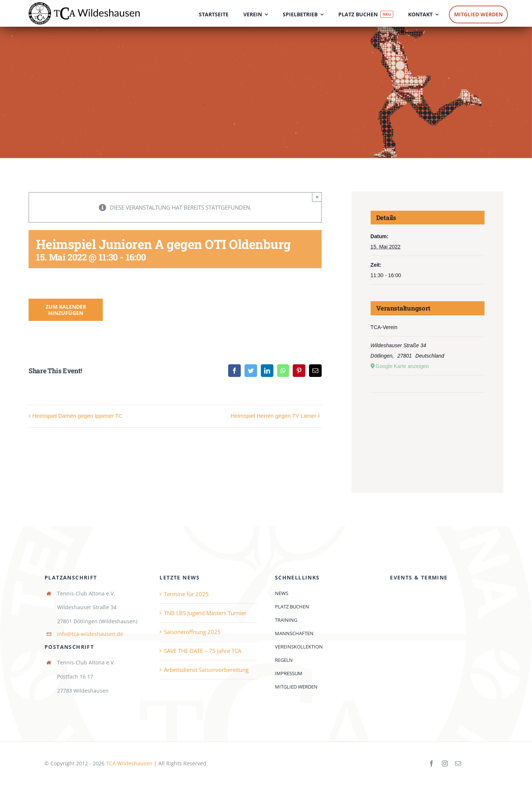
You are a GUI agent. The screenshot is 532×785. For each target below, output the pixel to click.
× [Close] (317, 197)
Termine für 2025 (186, 594)
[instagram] (445, 763)
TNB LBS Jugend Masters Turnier (205, 613)
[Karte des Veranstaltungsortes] (428, 415)
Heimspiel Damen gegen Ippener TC (77, 416)
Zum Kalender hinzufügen (66, 310)
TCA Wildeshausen (129, 763)
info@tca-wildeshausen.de (90, 634)
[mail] (458, 763)
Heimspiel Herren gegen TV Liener (274, 416)
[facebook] (431, 763)
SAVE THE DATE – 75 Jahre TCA (203, 651)
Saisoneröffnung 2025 (192, 632)
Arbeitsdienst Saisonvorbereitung (206, 670)
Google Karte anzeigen (402, 366)
